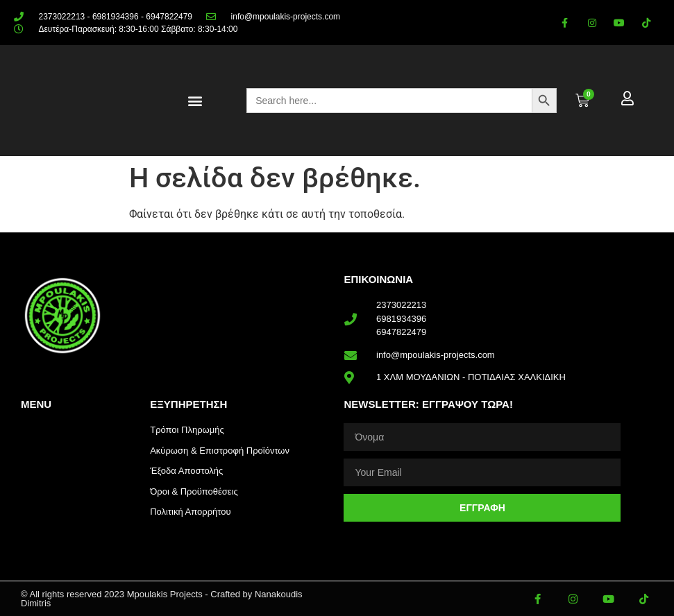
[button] (195, 101)
